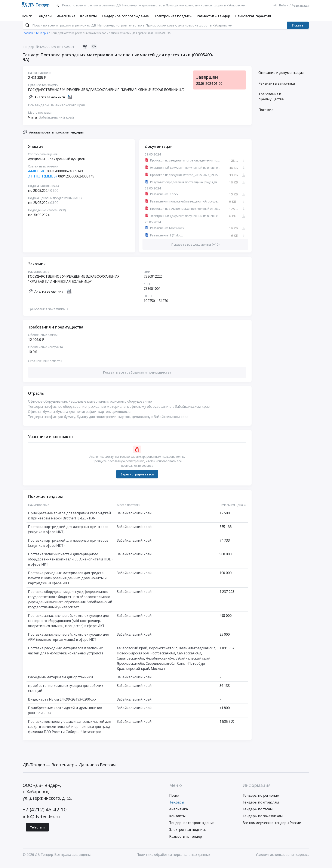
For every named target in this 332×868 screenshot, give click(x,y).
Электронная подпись (173, 16)
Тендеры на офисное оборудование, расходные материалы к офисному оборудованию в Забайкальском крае (119, 412)
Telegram (37, 833)
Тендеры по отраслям (261, 808)
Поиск (27, 16)
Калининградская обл (197, 654)
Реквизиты (277, 89)
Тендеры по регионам (261, 801)
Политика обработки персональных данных (173, 860)
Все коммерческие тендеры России (272, 828)
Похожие (266, 116)
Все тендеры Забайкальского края (56, 111)
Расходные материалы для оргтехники (61, 683)
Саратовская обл (130, 664)
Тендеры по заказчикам (263, 821)
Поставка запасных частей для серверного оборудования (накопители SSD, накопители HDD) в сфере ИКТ (70, 565)
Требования (271, 102)
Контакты (88, 16)
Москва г (158, 674)
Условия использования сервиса (282, 860)
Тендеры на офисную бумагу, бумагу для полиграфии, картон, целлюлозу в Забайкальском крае (108, 422)
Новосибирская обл (133, 659)
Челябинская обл (160, 664)
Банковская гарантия (253, 16)
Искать (298, 31)
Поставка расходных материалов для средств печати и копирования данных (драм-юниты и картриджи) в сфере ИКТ (67, 584)
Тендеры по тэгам (258, 815)
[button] (137, 378)
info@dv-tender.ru (41, 822)
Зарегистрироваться (137, 480)
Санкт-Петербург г (192, 669)
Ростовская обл (163, 659)
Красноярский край (133, 674)
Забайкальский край (57, 123)
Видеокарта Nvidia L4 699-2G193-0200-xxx (62, 705)
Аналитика (66, 16)
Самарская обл (189, 659)
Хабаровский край (132, 654)
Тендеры (44, 16)
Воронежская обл (163, 654)
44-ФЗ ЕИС (37, 177)
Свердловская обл (160, 669)
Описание (281, 78)
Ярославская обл (130, 669)
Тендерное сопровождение (125, 16)
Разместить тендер (213, 16)
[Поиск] (57, 5)
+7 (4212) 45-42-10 (45, 815)
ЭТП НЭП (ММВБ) (42, 182)
